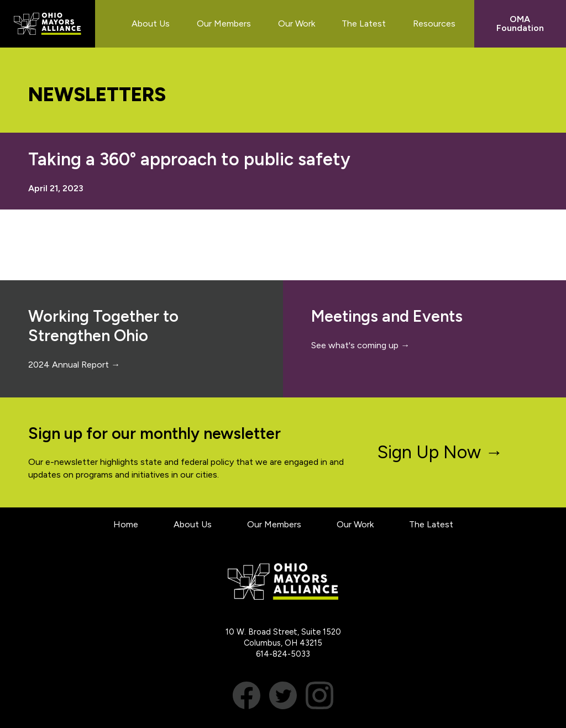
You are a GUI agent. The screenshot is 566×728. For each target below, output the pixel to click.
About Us (193, 524)
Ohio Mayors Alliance (48, 24)
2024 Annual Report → (74, 365)
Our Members (274, 524)
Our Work (355, 524)
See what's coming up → (360, 345)
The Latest (431, 524)
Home (126, 524)
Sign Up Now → (440, 452)
